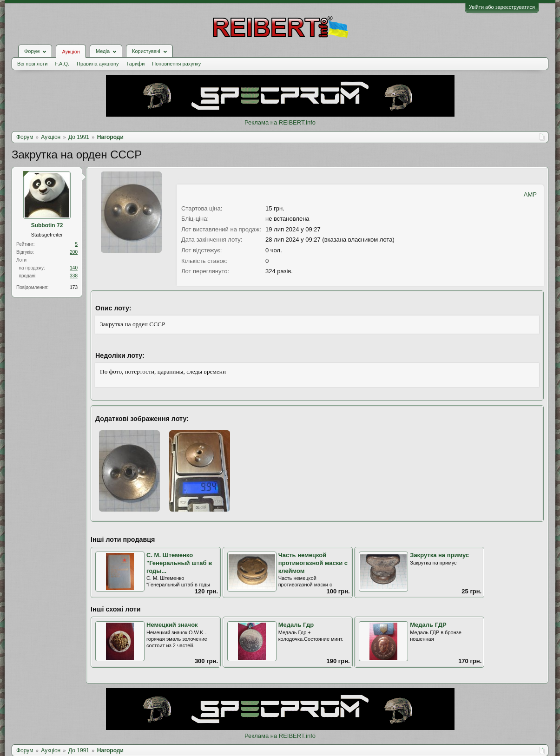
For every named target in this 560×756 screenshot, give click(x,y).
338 (74, 276)
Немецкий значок (172, 625)
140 (74, 268)
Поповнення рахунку (176, 64)
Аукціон (71, 52)
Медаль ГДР (428, 625)
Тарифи (136, 64)
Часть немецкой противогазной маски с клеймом (313, 563)
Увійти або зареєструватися (502, 7)
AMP (530, 194)
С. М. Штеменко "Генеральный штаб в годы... (179, 563)
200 (74, 252)
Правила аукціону (98, 64)
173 (74, 287)
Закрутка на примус (439, 555)
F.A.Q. (62, 64)
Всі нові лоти (32, 64)
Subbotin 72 (47, 225)
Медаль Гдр (296, 625)
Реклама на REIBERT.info (280, 122)
